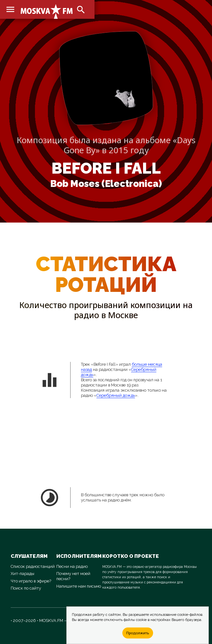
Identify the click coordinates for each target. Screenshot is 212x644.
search (81, 10)
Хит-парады (22, 574)
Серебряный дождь (116, 395)
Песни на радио (72, 566)
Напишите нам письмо (79, 586)
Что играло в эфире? (31, 581)
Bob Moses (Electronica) (106, 184)
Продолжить (138, 633)
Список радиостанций (33, 566)
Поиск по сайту (26, 588)
